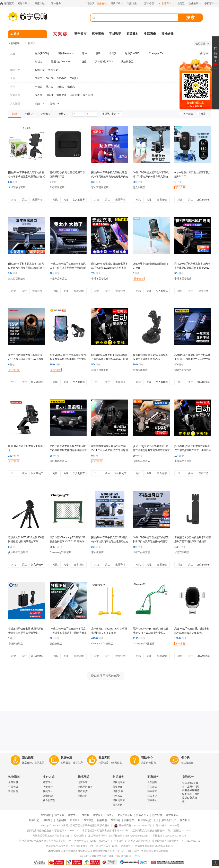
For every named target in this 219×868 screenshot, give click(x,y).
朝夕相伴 (185, 820)
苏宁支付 (48, 782)
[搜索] (137, 18)
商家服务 (153, 777)
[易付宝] (181, 4)
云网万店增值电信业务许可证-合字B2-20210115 (52, 831)
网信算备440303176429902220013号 (154, 846)
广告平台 (75, 820)
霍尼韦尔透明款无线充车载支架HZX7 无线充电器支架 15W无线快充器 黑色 (26, 359)
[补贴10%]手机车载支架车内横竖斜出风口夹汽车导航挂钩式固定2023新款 (151, 542)
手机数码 (115, 34)
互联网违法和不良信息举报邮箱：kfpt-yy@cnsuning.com (118, 836)
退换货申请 (119, 800)
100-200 (62, 78)
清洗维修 (167, 34)
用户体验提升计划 (148, 820)
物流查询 (83, 796)
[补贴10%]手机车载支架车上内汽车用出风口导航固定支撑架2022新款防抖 (192, 268)
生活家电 (150, 34)
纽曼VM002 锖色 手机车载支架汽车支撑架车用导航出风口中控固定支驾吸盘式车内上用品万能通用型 (68, 359)
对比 (14, 200)
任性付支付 (49, 800)
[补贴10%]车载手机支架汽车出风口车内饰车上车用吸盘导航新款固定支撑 (68, 268)
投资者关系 (142, 815)
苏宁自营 (180, 187)
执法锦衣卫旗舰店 (18, 552)
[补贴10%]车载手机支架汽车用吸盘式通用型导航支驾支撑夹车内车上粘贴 (151, 450)
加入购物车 (79, 200)
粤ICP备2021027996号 (168, 825)
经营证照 (79, 836)
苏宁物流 (98, 815)
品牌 (13, 54)
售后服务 (118, 777)
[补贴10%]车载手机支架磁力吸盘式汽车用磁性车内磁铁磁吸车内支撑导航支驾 (110, 177)
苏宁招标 (116, 820)
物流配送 (84, 777)
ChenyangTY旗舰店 (61, 552)
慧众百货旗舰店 (100, 187)
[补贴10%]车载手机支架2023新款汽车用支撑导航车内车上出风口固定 (193, 450)
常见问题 (13, 791)
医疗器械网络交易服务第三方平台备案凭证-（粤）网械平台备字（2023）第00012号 (64, 841)
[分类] (28, 34)
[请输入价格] (78, 114)
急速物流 (66, 758)
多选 (204, 53)
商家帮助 (152, 791)
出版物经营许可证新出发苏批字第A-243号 (105, 831)
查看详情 (37, 200)
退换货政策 (119, 782)
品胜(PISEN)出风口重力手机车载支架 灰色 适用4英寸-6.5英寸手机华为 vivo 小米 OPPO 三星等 (193, 359)
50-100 (50, 78)
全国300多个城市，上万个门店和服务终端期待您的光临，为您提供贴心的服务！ (191, 792)
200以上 (74, 78)
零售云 (110, 815)
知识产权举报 (125, 815)
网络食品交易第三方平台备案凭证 (51, 836)
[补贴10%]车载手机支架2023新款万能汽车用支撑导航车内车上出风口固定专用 (110, 359)
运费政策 (83, 782)
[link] (15, 114)
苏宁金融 (59, 815)
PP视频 (85, 815)
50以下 (39, 78)
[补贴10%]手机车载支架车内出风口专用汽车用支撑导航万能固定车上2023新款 (27, 268)
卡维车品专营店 (17, 187)
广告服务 (152, 787)
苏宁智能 (157, 815)
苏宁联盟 (89, 820)
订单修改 (117, 796)
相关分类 (15, 70)
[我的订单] (117, 4)
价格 (13, 78)
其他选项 (15, 104)
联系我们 (34, 820)
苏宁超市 (80, 34)
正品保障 (28, 758)
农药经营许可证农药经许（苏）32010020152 (176, 841)
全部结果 (14, 43)
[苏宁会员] (149, 4)
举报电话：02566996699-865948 (169, 836)
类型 (13, 87)
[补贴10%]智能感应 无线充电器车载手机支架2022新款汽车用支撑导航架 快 (109, 268)
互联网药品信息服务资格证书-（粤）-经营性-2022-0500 (162, 831)
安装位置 (15, 95)
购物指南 (14, 777)
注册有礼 (102, 3)
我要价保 (117, 787)
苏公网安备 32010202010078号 (133, 825)
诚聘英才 (48, 820)
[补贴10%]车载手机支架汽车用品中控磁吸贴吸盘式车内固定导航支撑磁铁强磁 (68, 633)
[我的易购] (134, 4)
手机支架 (53, 70)
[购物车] (166, 4)
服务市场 (152, 796)
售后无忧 (104, 758)
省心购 (185, 758)
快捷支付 (48, 791)
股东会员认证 (169, 820)
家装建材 (133, 34)
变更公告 (119, 841)
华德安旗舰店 (57, 187)
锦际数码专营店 (183, 370)
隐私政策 (129, 820)
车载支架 (40, 70)
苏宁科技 (46, 815)
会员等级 (13, 787)
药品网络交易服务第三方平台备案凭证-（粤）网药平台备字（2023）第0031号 (88, 846)
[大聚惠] (60, 34)
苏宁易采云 (172, 815)
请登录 (90, 3)
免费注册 (13, 782)
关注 (24, 200)
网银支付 (48, 787)
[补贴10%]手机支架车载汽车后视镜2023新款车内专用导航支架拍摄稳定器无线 (151, 177)
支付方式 (49, 777)
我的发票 (117, 805)
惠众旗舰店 (139, 187)
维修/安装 (118, 791)
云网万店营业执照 (138, 841)
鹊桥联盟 (102, 820)
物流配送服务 (85, 787)
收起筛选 (202, 44)
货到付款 (48, 796)
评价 (13, 182)
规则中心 (152, 800)
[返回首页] (8, 4)
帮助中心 (147, 758)
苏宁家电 (98, 34)
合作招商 (152, 782)
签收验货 (83, 791)
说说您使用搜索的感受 (105, 676)
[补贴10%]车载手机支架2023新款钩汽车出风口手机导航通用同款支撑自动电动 (110, 542)
